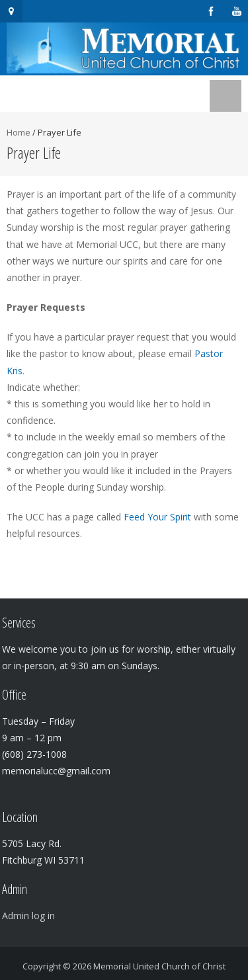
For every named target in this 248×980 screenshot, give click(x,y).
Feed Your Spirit (157, 517)
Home (19, 132)
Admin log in (28, 916)
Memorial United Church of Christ (159, 966)
